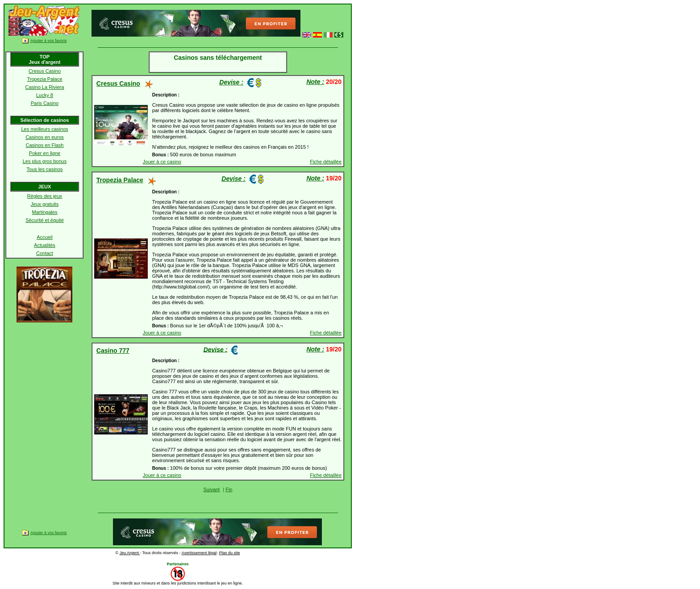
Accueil (44, 237)
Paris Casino (45, 103)
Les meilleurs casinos (44, 129)
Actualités (45, 245)
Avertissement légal (199, 553)
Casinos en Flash (44, 145)
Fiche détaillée (326, 162)
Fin (229, 489)
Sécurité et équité (45, 220)
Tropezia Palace (44, 79)
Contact (45, 253)
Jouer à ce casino (162, 162)
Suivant (211, 489)
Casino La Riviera (45, 87)
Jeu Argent (130, 553)
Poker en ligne (45, 153)
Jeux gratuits (45, 204)
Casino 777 (113, 351)
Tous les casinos (45, 169)
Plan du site (229, 553)
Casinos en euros (45, 137)
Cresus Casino (45, 71)
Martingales (45, 212)
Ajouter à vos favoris (49, 41)
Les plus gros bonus (45, 161)
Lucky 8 (45, 95)
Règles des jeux (45, 196)
